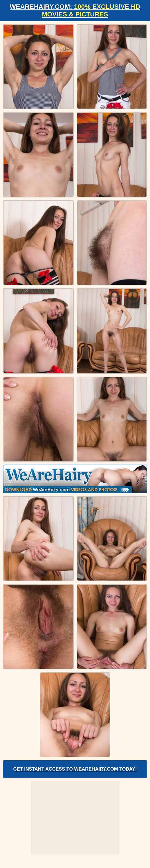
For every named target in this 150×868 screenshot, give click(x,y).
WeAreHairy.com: (75, 10)
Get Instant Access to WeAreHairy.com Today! (75, 769)
